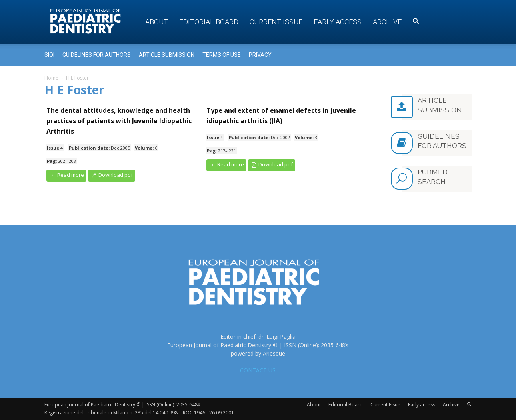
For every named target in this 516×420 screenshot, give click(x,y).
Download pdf (112, 175)
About (157, 22)
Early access (338, 22)
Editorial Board (209, 22)
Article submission (167, 55)
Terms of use (222, 55)
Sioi (49, 55)
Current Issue (276, 22)
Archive (387, 22)
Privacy (260, 55)
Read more (66, 175)
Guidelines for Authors (97, 55)
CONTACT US (258, 370)
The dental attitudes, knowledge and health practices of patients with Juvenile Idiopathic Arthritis (119, 121)
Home (51, 78)
